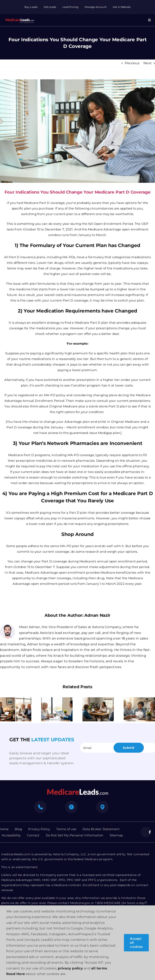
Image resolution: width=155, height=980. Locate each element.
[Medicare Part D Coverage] (77, 131)
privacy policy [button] (70, 968)
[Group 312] (20, 18)
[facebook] (146, 832)
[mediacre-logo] (77, 790)
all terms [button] (99, 968)
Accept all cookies (136, 942)
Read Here (16, 974)
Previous (132, 63)
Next (148, 63)
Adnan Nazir (97, 615)
